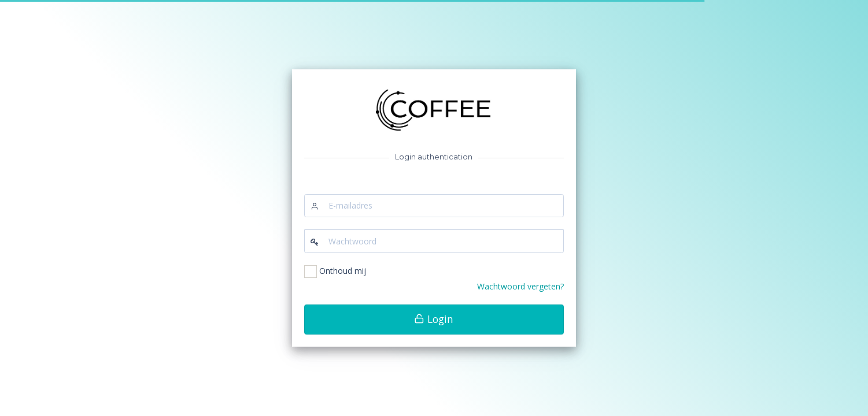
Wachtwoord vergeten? (520, 286)
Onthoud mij (343, 271)
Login (434, 319)
